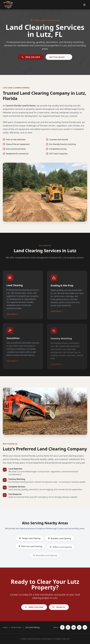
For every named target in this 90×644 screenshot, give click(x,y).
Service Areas (16, 627)
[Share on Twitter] (68, 627)
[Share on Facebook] (62, 627)
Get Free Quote (59, 57)
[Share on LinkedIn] (74, 627)
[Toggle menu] (84, 5)
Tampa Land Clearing (30, 540)
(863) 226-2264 (31, 57)
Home (5, 627)
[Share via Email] (79, 627)
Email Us (59, 609)
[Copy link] (85, 627)
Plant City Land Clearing (30, 550)
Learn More (13, 315)
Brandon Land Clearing (59, 541)
